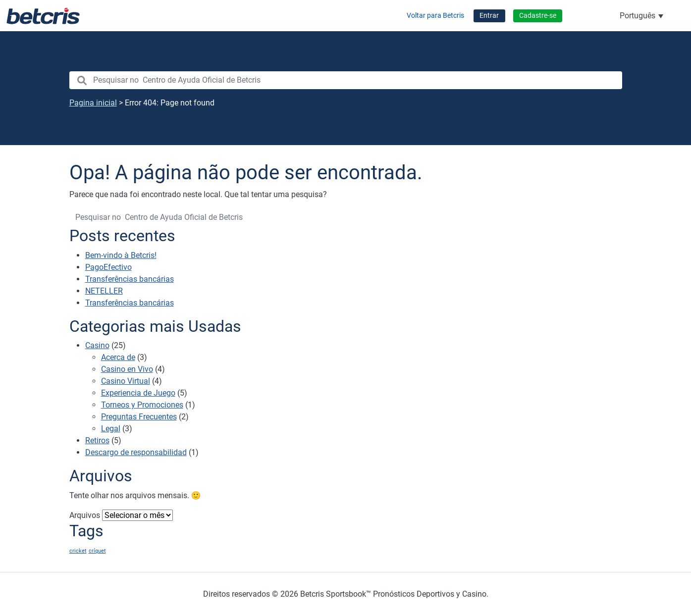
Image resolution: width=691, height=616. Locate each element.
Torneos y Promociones (142, 405)
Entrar (489, 16)
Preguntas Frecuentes (139, 417)
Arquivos (85, 515)
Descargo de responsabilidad (136, 452)
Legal (111, 429)
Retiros (97, 440)
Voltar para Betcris (435, 16)
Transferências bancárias (130, 279)
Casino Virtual (126, 381)
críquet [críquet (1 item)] (97, 551)
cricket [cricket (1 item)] (78, 551)
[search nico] (346, 80)
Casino (97, 345)
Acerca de (118, 357)
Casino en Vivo (127, 369)
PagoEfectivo (108, 267)
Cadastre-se (538, 16)
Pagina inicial (93, 103)
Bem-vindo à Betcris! (121, 255)
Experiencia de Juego (138, 393)
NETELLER (104, 291)
